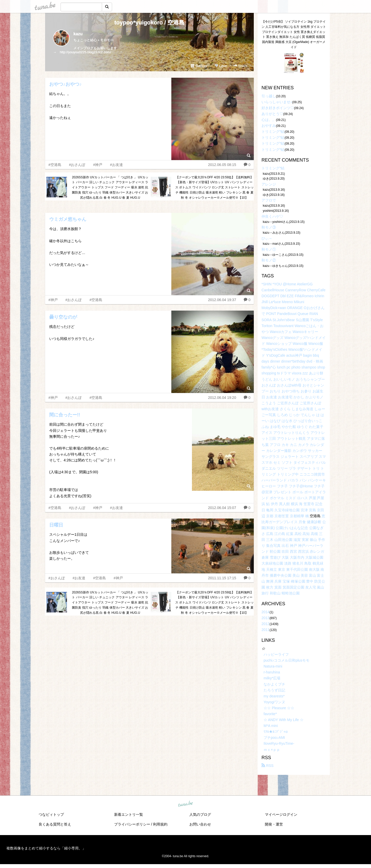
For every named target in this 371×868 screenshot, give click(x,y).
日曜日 (56, 525)
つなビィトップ (51, 814)
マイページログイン (281, 814)
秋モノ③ (269, 227)
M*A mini (271, 726)
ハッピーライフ (276, 654)
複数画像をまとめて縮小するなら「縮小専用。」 (46, 848)
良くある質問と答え (55, 824)
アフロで (269, 200)
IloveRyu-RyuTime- (279, 743)
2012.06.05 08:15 (222, 165)
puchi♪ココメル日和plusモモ (286, 660)
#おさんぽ (77, 165)
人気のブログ (200, 814)
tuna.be (185, 804)
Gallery (199, 66)
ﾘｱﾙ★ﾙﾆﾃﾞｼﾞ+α (276, 732)
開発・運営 (274, 824)
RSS (268, 766)
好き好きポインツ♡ (278, 108)
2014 (265, 612)
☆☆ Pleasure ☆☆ (279, 708)
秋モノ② (269, 260)
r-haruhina (272, 672)
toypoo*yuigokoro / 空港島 (150, 23)
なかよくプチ (274, 684)
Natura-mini (273, 666)
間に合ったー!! (65, 415)
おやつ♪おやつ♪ (65, 84)
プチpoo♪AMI (274, 738)
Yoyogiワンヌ (274, 702)
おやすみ (269, 126)
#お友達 (116, 165)
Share (241, 66)
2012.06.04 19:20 (222, 398)
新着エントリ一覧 (129, 814)
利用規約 (160, 824)
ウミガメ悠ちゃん (68, 219)
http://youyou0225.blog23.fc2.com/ (85, 52)
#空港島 (55, 165)
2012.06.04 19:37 (222, 300)
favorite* (270, 714)
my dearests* (274, 696)
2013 (265, 618)
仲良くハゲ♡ (272, 216)
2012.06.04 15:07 (222, 508)
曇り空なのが (63, 317)
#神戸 (98, 165)
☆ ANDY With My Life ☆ (284, 720)
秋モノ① (269, 249)
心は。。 (269, 120)
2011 (265, 630)
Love (221, 66)
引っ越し (269, 96)
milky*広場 (272, 678)
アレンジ (269, 184)
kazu (78, 34)
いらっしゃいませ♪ (277, 102)
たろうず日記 (274, 690)
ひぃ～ (267, 238)
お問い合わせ (200, 824)
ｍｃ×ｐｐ (272, 750)
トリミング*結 (273, 131)
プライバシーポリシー (132, 824)
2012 (265, 624)
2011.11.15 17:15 (222, 578)
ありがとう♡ (272, 114)
